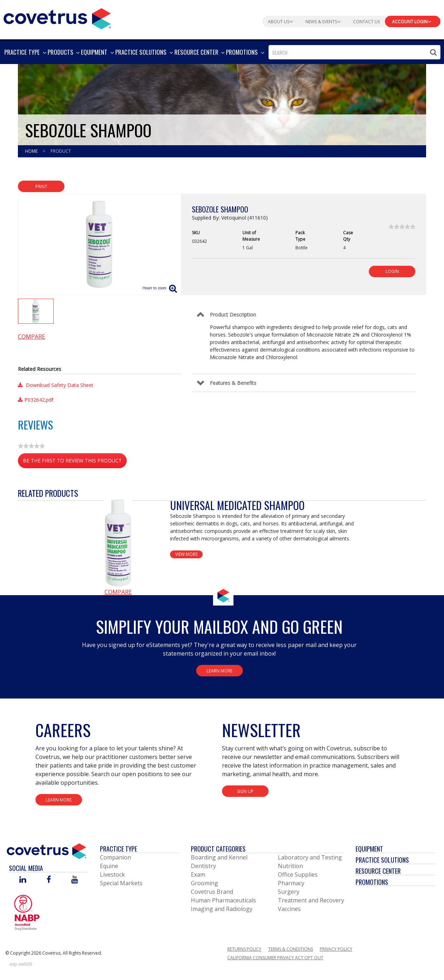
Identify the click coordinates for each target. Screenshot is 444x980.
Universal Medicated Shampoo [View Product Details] (237, 505)
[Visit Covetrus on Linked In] (23, 880)
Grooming (204, 883)
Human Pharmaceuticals (223, 900)
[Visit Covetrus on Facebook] (49, 880)
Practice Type (119, 849)
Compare (32, 337)
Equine (109, 866)
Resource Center (378, 871)
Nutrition (290, 866)
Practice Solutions (382, 860)
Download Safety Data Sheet (56, 385)
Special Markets (121, 883)
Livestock (112, 874)
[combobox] (354, 52)
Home (32, 151)
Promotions (372, 882)
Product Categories (218, 849)
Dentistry (203, 866)
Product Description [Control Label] (233, 315)
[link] (402, 227)
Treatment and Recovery (311, 900)
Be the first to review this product (75, 462)
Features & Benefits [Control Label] (233, 383)
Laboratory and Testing (310, 857)
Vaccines (289, 909)
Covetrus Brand (212, 892)
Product (61, 151)
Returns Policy (244, 949)
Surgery (289, 892)
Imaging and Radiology (222, 909)
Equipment (369, 849)
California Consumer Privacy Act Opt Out (275, 958)
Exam (198, 874)
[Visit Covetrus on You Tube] (75, 880)
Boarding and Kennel (219, 857)
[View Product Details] (118, 543)
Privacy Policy (336, 949)
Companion (115, 857)
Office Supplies (298, 874)
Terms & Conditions (291, 949)
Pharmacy (291, 883)
